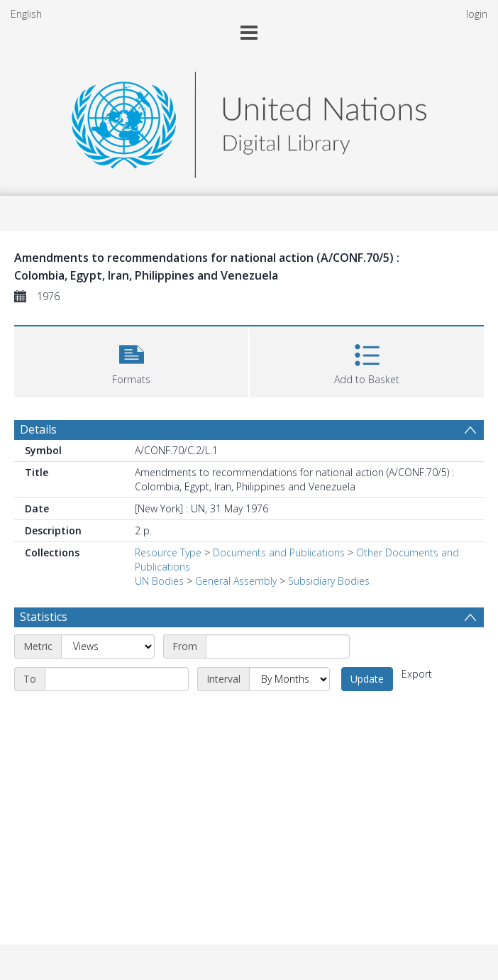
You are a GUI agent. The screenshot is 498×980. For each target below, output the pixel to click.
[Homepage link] (249, 121)
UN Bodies (159, 581)
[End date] (117, 679)
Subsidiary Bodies (329, 581)
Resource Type (168, 552)
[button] (131, 360)
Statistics (44, 617)
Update (367, 679)
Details (38, 429)
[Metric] (108, 646)
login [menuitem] (477, 14)
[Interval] (289, 679)
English (26, 14)
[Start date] (278, 646)
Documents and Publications (279, 552)
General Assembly (236, 581)
